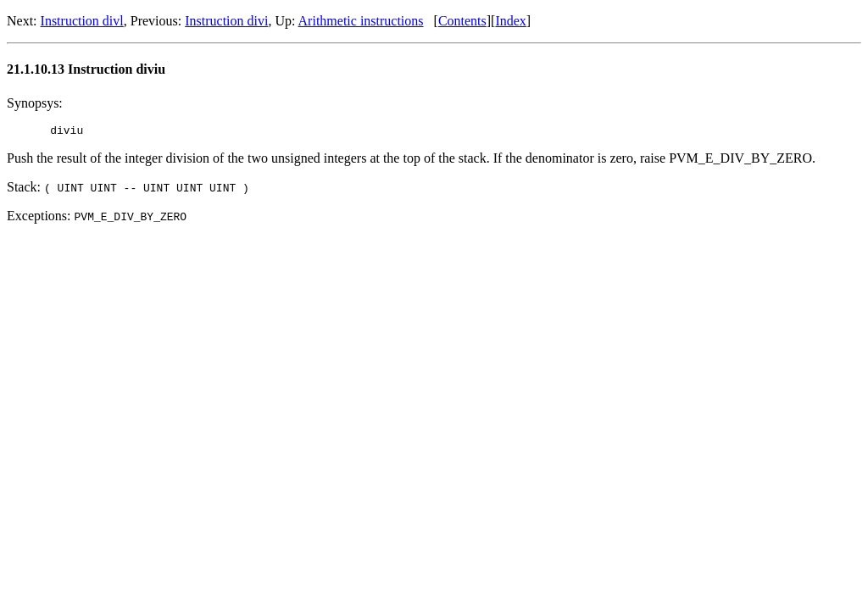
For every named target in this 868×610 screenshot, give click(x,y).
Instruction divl (82, 21)
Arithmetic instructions (361, 21)
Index (510, 21)
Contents (462, 21)
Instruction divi (226, 21)
